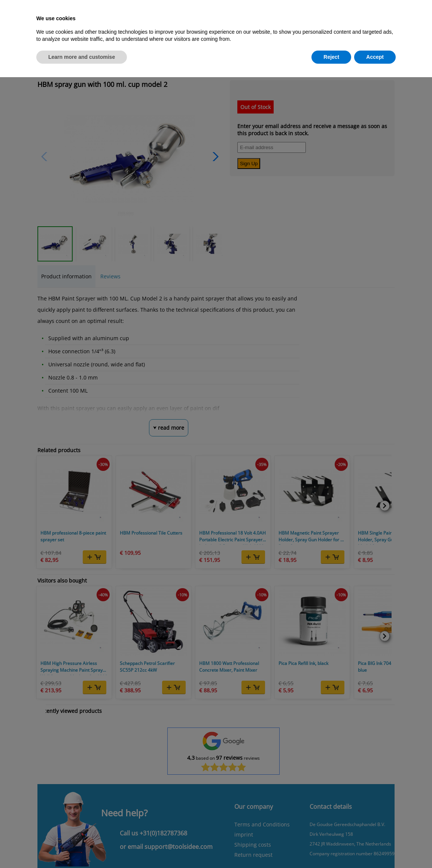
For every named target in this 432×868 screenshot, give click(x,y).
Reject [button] (331, 57)
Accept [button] (375, 57)
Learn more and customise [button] (82, 57)
